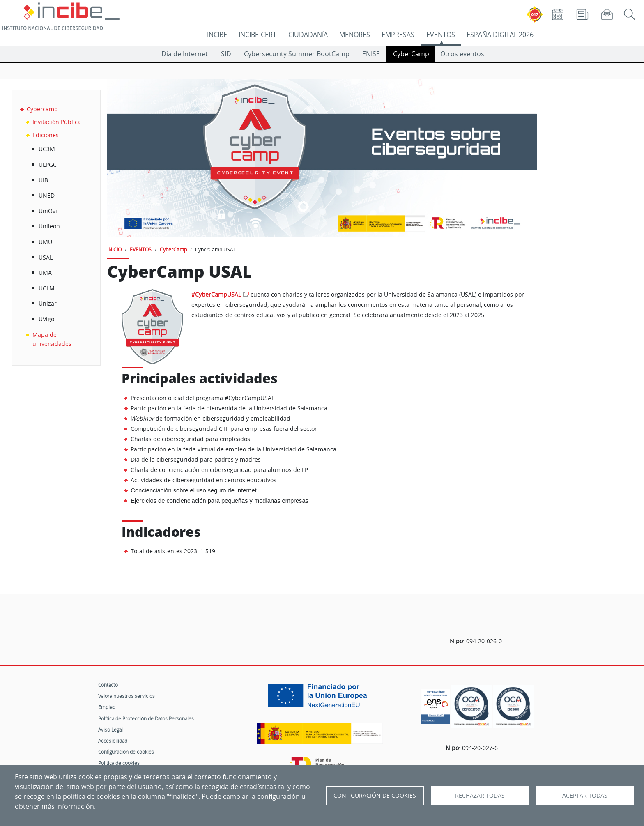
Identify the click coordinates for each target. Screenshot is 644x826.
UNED (47, 195)
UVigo (46, 319)
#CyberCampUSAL (216, 294)
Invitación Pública (57, 122)
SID (226, 54)
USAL (46, 257)
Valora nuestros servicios (126, 696)
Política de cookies (119, 763)
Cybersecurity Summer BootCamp (297, 54)
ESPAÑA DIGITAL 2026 (500, 35)
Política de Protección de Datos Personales (146, 718)
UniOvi (48, 211)
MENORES (355, 35)
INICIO (114, 249)
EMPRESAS (398, 35)
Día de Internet (185, 54)
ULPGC (48, 165)
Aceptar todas (585, 796)
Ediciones (46, 135)
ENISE (371, 54)
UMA (45, 273)
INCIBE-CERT (258, 35)
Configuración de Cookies (375, 796)
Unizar (48, 303)
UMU (45, 242)
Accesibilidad (113, 741)
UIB (43, 180)
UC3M (47, 149)
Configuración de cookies (126, 752)
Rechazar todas (480, 796)
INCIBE (217, 35)
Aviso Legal (110, 729)
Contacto (108, 685)
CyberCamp (411, 54)
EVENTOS (441, 35)
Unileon (49, 226)
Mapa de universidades (52, 339)
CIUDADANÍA (308, 35)
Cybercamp (42, 109)
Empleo (107, 707)
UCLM (47, 288)
